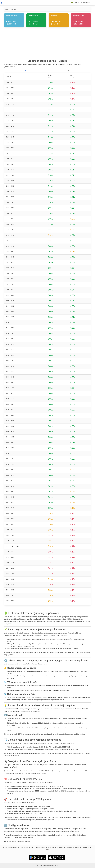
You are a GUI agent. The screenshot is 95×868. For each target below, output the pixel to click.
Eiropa (7, 9)
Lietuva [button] (74, 3)
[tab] (26, 70)
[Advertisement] (47, 44)
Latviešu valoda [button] (85, 3)
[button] (92, 3)
